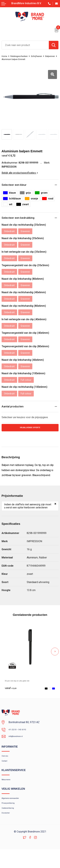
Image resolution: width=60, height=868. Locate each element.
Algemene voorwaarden (14, 812)
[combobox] (25, 45)
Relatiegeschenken (22, 56)
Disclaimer (7, 831)
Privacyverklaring (10, 818)
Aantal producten (13, 414)
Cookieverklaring (10, 825)
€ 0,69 (12, 697)
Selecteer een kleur (15, 185)
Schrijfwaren (42, 56)
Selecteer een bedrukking (19, 218)
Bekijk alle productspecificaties (20, 173)
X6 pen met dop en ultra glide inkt (24, 689)
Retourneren (8, 792)
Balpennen (7, 59)
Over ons (6, 766)
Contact (6, 772)
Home (5, 56)
